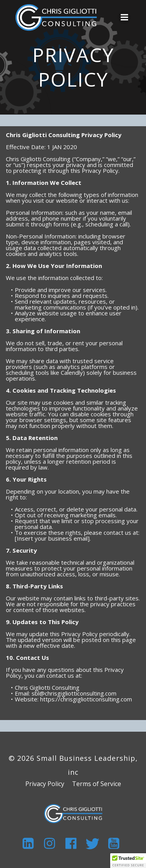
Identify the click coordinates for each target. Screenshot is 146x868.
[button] (128, 861)
